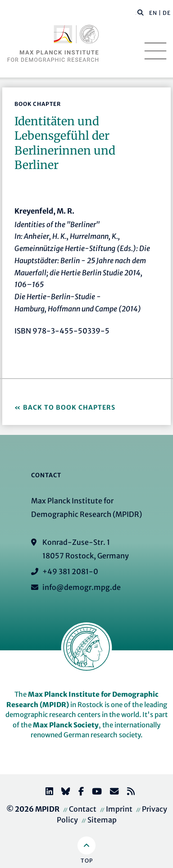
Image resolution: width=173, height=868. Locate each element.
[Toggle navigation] (155, 51)
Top (87, 861)
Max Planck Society (66, 725)
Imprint (119, 809)
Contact (83, 809)
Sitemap (102, 820)
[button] (141, 12)
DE (167, 13)
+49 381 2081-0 (70, 571)
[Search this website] (136, 13)
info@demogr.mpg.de (82, 587)
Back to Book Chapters (69, 407)
